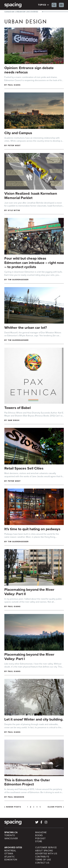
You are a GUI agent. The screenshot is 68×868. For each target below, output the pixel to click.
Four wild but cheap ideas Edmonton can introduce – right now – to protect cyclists (34, 262)
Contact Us (42, 863)
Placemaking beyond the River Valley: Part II (29, 592)
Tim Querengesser (18, 280)
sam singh (14, 420)
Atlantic (10, 857)
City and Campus (18, 133)
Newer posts (14, 807)
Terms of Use (43, 860)
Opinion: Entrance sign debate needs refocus (29, 70)
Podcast (40, 839)
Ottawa (9, 854)
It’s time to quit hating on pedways (32, 529)
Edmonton (11, 860)
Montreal (10, 851)
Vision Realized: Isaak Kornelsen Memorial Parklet (31, 196)
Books (39, 835)
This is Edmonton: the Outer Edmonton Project (27, 782)
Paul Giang (14, 85)
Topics (44, 5)
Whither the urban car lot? (26, 327)
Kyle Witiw (14, 210)
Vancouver (11, 839)
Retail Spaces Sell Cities (24, 468)
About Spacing (44, 851)
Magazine (41, 832)
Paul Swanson (16, 797)
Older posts (55, 807)
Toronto (10, 835)
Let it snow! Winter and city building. (34, 719)
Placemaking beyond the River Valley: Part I (29, 657)
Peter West (14, 145)
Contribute (42, 857)
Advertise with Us (46, 854)
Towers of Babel (18, 408)
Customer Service (46, 848)
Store (39, 841)
